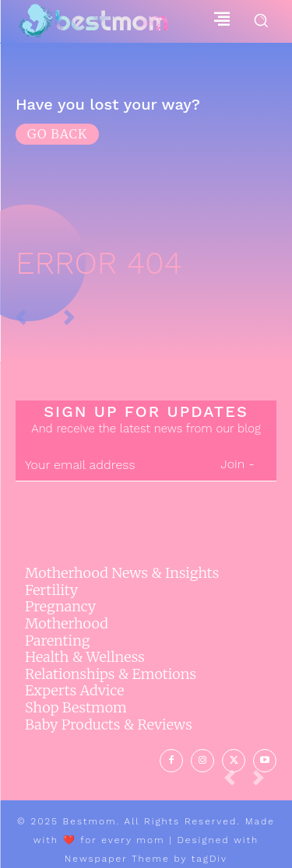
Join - (237, 464)
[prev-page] (236, 782)
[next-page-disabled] (265, 782)
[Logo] (92, 21)
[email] (107, 465)
